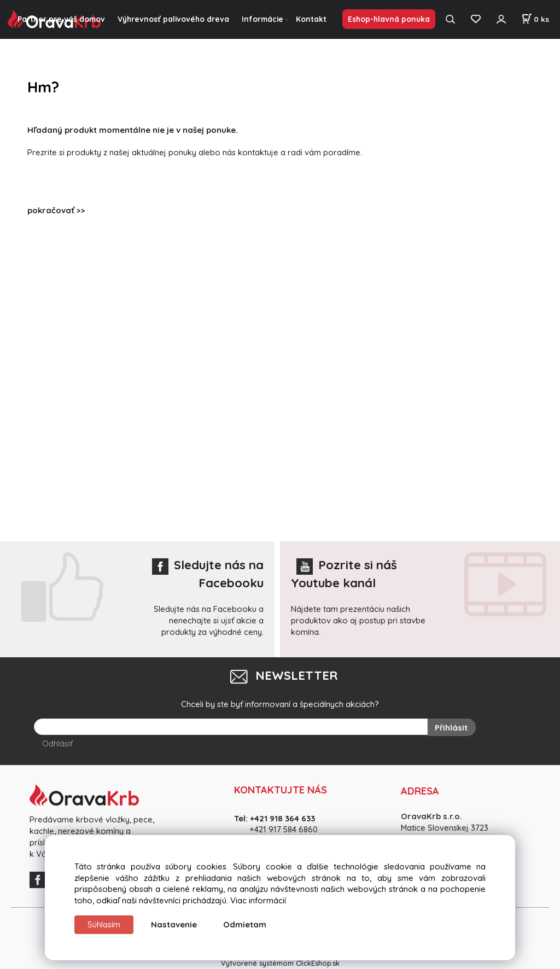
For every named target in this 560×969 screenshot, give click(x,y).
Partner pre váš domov (61, 19)
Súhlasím (104, 924)
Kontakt (311, 19)
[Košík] (535, 19)
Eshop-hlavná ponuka (389, 19)
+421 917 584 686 (280, 829)
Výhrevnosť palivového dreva (173, 19)
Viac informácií (258, 900)
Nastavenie (174, 924)
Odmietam (245, 924)
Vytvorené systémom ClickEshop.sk (280, 963)
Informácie (262, 19)
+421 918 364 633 (282, 818)
